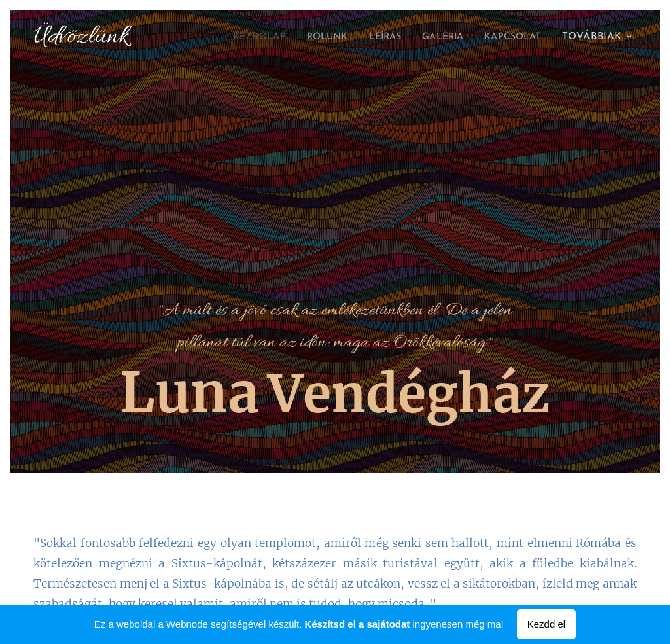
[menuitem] (236, 37)
